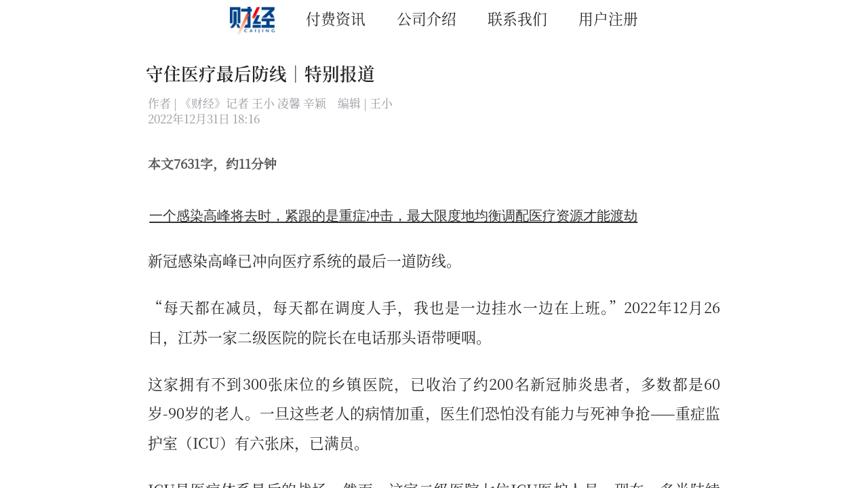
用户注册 (608, 18)
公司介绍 (427, 18)
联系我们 (517, 18)
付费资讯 (336, 18)
